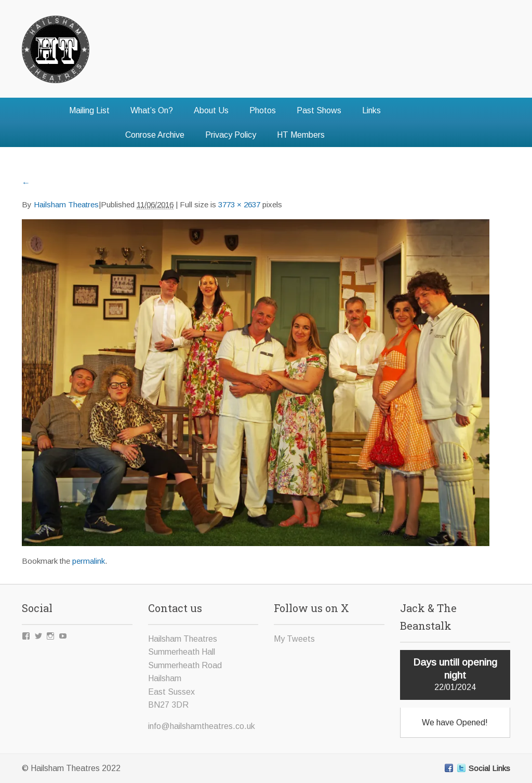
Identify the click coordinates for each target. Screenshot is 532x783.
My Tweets (294, 639)
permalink (89, 561)
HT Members (301, 135)
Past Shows (319, 110)
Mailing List (89, 110)
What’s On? (152, 110)
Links (371, 110)
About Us (211, 110)
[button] (256, 383)
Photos (263, 110)
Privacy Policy (231, 135)
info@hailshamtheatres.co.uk (202, 726)
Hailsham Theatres (66, 204)
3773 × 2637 (239, 204)
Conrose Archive (155, 135)
